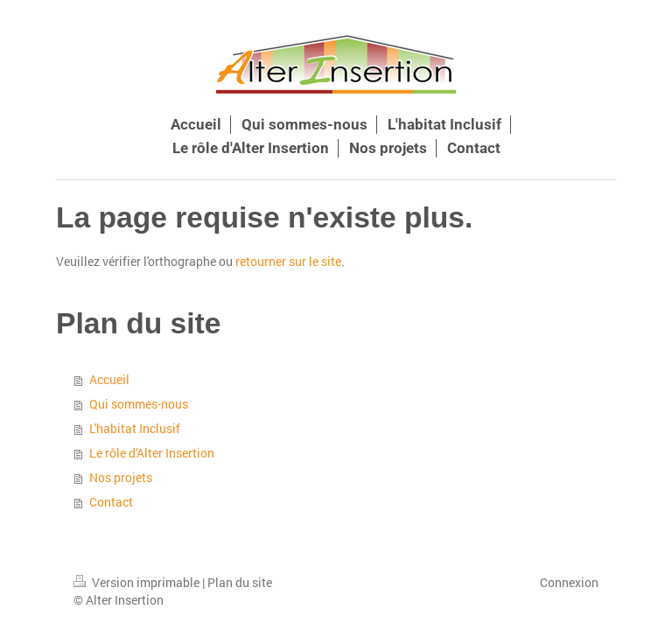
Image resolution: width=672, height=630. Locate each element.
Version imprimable (138, 582)
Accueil (109, 379)
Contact (111, 502)
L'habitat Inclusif (135, 428)
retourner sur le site (288, 261)
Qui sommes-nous (139, 404)
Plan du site (240, 582)
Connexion (569, 582)
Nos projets (121, 477)
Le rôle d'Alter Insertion (152, 453)
